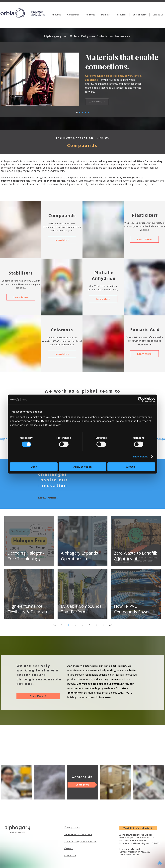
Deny (34, 467)
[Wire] (77, 113)
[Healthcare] (80, 113)
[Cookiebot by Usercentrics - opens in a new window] (140, 400)
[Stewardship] (85, 113)
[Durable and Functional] (88, 113)
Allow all (131, 467)
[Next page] (103, 625)
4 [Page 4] (90, 625)
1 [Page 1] (69, 625)
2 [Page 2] (76, 625)
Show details (140, 457)
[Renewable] (83, 113)
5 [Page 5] (97, 625)
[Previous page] (62, 625)
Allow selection (82, 467)
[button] (73, 15)
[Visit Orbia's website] (138, 828)
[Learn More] (97, 102)
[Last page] (110, 625)
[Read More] (38, 696)
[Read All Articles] (50, 498)
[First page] (55, 625)
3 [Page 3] (83, 625)
